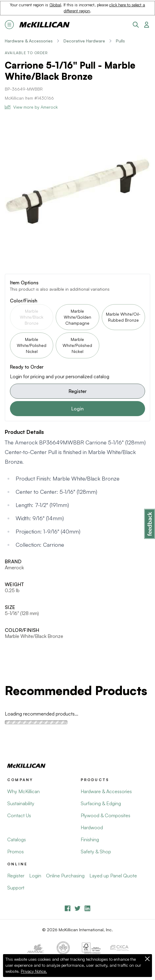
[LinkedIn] (87, 908)
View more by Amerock (31, 107)
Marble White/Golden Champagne (77, 317)
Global (55, 5)
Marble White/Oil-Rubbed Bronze (123, 317)
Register (78, 391)
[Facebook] (68, 908)
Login (77, 409)
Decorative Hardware (84, 41)
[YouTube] (77, 908)
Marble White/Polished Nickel (32, 345)
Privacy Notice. (34, 971)
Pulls (120, 41)
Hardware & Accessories (29, 41)
